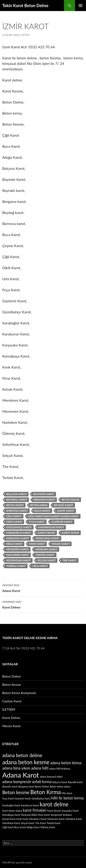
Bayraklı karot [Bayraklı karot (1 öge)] (75, 782)
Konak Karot (61, 544)
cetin (26, 35)
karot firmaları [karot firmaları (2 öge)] (35, 810)
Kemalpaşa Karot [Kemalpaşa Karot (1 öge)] (11, 815)
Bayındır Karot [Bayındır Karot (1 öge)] (10, 786)
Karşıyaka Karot (18, 538)
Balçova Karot (17, 494)
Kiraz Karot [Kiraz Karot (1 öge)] (44, 815)
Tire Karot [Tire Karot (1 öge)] (41, 823)
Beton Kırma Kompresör (19, 693)
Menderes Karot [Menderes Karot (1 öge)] (38, 819)
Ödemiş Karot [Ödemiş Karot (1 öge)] (48, 827)
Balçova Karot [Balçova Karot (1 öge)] (60, 782)
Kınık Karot (37, 544)
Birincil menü (80, 6)
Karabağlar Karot (51, 527)
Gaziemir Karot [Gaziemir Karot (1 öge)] (23, 798)
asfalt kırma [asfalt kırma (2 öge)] (42, 782)
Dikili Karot (14, 522)
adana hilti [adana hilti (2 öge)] (40, 768)
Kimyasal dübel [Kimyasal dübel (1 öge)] (29, 815)
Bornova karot (17, 511)
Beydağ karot (64, 505)
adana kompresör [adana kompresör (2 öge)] (17, 782)
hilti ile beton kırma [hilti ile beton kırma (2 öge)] (68, 798)
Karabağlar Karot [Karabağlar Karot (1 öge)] (11, 805)
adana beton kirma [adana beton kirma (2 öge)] (66, 763)
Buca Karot (42, 511)
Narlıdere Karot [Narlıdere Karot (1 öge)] (74, 819)
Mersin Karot (11, 726)
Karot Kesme (70, 533)
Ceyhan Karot (12, 701)
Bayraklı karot (17, 500)
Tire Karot (69, 560)
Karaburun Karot (19, 533)
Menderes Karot (18, 549)
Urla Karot (40, 566)
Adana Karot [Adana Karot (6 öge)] (21, 775)
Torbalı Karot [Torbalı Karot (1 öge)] (54, 823)
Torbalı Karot (16, 566)
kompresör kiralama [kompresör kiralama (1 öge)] (61, 815)
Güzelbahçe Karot (19, 527)
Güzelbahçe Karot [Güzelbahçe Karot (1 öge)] (41, 798)
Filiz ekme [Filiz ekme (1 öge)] (67, 793)
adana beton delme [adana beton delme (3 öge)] (22, 755)
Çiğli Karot (14, 516)
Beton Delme (71, 500)
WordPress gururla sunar (17, 862)
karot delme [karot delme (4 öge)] (54, 804)
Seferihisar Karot (19, 560)
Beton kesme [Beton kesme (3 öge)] (16, 792)
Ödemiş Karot (45, 555)
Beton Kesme (12, 685)
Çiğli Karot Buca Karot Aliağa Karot (54, 516)
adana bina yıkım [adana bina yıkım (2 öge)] (16, 768)
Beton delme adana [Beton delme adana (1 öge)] (60, 786)
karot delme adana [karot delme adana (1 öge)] (12, 811)
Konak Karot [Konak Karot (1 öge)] (9, 819)
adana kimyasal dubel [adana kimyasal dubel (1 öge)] (51, 777)
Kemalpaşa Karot (48, 538)
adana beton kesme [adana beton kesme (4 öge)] (26, 762)
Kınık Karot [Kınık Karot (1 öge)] (22, 819)
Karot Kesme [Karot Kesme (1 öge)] (54, 811)
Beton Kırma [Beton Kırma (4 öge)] (46, 792)
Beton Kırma (39, 505)
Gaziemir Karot (62, 522)
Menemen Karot (46, 549)
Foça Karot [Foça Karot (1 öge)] (8, 798)
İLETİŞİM (9, 709)
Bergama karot (44, 500)
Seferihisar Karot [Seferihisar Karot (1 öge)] (11, 823)
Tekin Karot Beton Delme (25, 6)
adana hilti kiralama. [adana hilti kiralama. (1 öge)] (60, 769)
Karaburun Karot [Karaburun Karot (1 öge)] (30, 805)
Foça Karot (37, 522)
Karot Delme (43, 604)
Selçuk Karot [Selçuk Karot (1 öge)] (28, 823)
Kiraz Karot (14, 544)
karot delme (46, 533)
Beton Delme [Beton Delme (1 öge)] (42, 786)
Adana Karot (43, 588)
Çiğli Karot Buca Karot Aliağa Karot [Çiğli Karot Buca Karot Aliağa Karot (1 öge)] (21, 827)
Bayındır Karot (44, 494)
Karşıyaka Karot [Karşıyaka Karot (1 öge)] (70, 811)
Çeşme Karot (66, 511)
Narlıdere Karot (18, 555)
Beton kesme (15, 505)
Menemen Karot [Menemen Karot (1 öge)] (56, 819)
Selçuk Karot (47, 560)
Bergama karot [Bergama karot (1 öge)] (26, 786)
